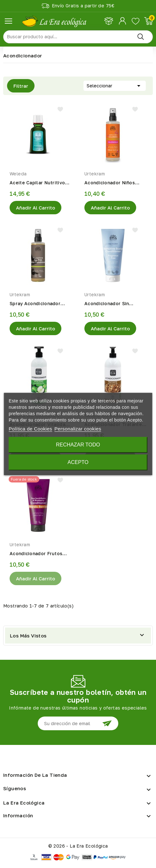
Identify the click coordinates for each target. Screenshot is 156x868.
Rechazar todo (78, 445)
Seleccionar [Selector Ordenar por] (115, 85)
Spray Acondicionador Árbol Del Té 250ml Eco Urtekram (37, 304)
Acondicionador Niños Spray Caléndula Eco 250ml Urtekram (110, 183)
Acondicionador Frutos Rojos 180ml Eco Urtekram (40, 554)
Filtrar (18, 86)
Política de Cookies (30, 429)
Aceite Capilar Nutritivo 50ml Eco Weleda (37, 183)
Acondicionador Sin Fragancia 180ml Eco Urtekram (108, 304)
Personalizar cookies (78, 429)
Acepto (78, 462)
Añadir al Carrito (35, 208)
